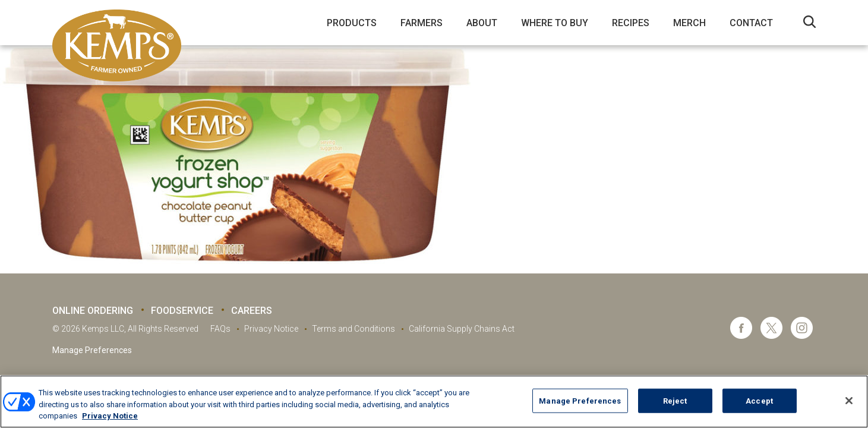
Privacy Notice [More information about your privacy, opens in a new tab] (110, 416)
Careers (252, 311)
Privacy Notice (271, 329)
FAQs (220, 329)
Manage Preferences (92, 350)
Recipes (631, 23)
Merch (689, 23)
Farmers (422, 23)
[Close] (849, 401)
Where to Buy (555, 23)
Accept (759, 400)
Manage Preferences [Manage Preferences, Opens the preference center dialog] (580, 400)
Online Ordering (93, 311)
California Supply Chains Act (462, 329)
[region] (434, 402)
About (482, 23)
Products (352, 23)
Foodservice (182, 311)
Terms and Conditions (353, 329)
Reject (675, 400)
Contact (751, 23)
